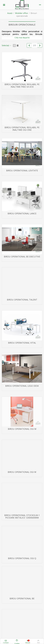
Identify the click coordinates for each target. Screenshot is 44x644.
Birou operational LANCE (22, 214)
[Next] (40, 45)
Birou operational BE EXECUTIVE (22, 257)
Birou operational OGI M (22, 429)
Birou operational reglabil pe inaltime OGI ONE (22, 129)
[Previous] (29, 45)
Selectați (7, 45)
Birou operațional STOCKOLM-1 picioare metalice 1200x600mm (22, 516)
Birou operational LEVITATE (22, 171)
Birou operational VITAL (22, 343)
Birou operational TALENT (22, 300)
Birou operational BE (22, 599)
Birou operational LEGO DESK (22, 386)
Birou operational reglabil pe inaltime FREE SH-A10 (22, 86)
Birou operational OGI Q (22, 558)
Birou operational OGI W (22, 472)
